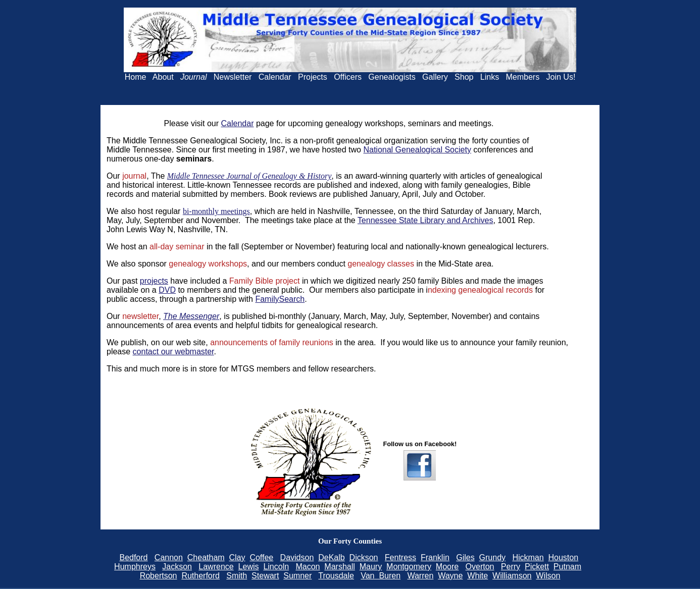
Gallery (435, 77)
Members (523, 77)
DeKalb (331, 557)
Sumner (297, 576)
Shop (464, 77)
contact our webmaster (173, 352)
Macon (308, 567)
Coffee (261, 557)
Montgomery (409, 567)
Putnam (567, 567)
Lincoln (276, 567)
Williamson (512, 576)
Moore (447, 567)
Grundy (492, 557)
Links (490, 77)
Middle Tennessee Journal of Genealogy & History (249, 176)
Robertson (159, 576)
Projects (313, 77)
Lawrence (216, 567)
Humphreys (135, 567)
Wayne (450, 576)
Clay (237, 557)
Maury (371, 567)
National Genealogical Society (417, 150)
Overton (480, 567)
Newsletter (233, 77)
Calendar (275, 77)
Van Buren (381, 576)
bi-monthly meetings (216, 211)
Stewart (265, 576)
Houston (564, 557)
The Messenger (191, 316)
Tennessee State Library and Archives (426, 220)
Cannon (169, 557)
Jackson (177, 567)
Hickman (528, 557)
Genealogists (392, 77)
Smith (237, 576)
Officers (348, 77)
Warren (420, 576)
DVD (167, 290)
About (163, 77)
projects (154, 281)
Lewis (249, 567)
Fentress (401, 557)
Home (136, 77)
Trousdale (336, 576)
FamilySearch (280, 299)
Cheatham (206, 557)
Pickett (537, 567)
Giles (465, 557)
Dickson (364, 557)
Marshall (339, 567)
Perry (511, 567)
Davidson (297, 557)
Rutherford (201, 576)
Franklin (435, 557)
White (478, 576)
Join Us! (561, 77)
